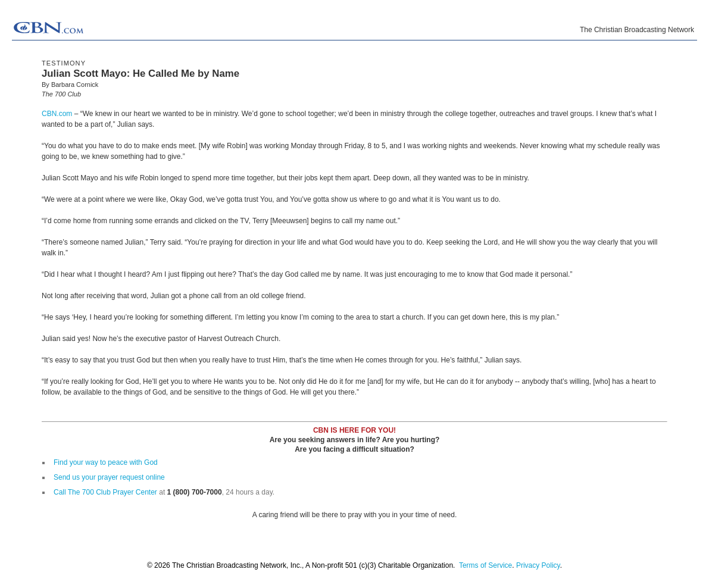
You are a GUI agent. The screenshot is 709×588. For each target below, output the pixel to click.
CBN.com (57, 114)
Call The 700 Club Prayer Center (105, 492)
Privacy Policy (538, 565)
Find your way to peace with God (106, 462)
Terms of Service (485, 565)
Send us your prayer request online (109, 477)
